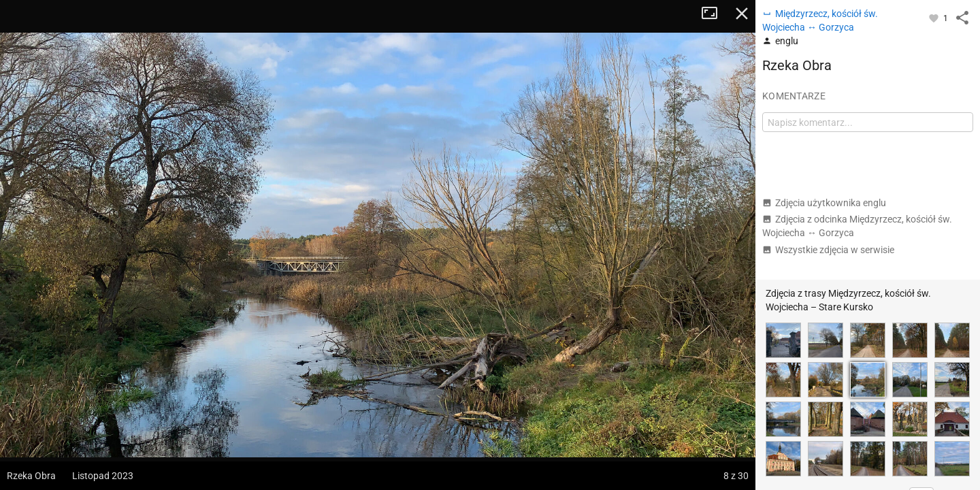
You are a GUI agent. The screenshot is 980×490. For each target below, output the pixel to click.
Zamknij (742, 14)
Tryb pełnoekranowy (715, 14)
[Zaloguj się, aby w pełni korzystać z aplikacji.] (935, 18)
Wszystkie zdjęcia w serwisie (828, 250)
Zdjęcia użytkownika (824, 203)
